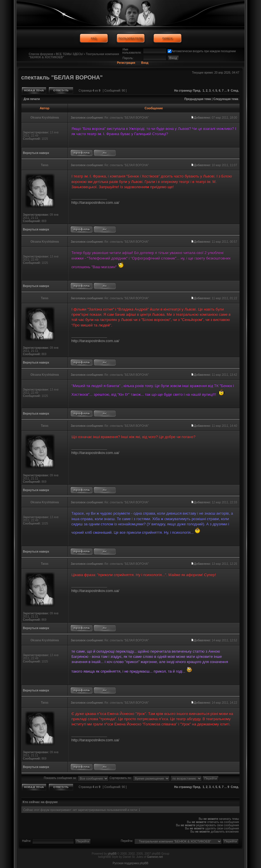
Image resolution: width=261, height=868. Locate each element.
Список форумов (41, 54)
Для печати (32, 99)
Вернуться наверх (36, 153)
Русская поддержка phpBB (130, 863)
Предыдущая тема (198, 99)
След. (235, 91)
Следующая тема (226, 99)
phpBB (112, 854)
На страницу (183, 91)
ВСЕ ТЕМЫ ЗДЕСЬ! (69, 54)
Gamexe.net (155, 857)
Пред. (197, 91)
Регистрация (126, 63)
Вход (145, 63)
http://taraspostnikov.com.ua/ (95, 203)
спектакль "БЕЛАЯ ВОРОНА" (62, 77)
